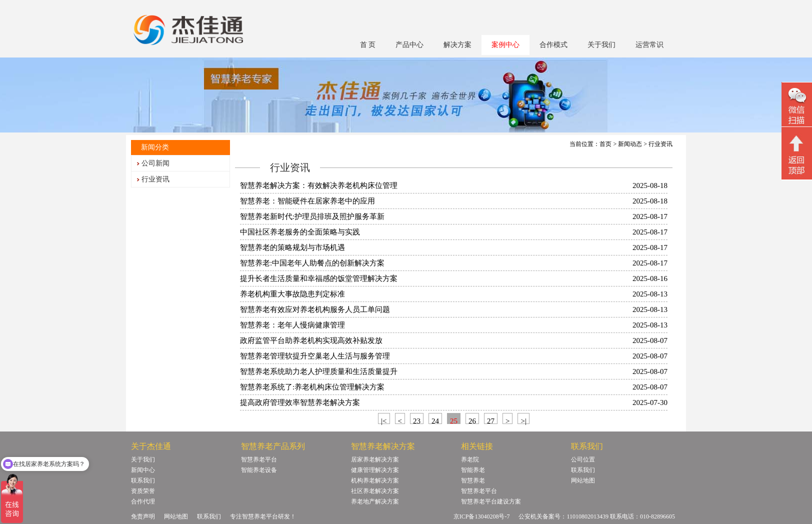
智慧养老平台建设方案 (491, 501)
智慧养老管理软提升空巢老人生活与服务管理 (315, 356)
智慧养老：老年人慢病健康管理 (292, 325)
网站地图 (583, 480)
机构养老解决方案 (375, 480)
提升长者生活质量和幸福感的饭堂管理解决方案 (319, 278)
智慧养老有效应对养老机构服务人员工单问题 (315, 309)
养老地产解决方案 (375, 501)
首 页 (368, 45)
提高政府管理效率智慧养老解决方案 (300, 402)
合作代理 (143, 501)
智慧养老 (473, 480)
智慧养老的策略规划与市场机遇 (292, 247)
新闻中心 (143, 470)
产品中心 (409, 45)
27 (491, 420)
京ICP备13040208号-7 (482, 516)
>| (523, 420)
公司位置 (583, 459)
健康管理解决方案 (375, 470)
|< (384, 420)
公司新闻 (155, 163)
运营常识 (649, 45)
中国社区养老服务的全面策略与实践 (300, 232)
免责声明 (143, 516)
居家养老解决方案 (375, 459)
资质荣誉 (143, 491)
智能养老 (473, 470)
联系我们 (143, 480)
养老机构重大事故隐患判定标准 (292, 294)
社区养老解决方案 (375, 491)
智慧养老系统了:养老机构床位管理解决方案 (312, 387)
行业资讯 (155, 179)
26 (472, 420)
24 (435, 420)
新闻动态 (630, 144)
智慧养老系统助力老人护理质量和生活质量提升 (319, 371)
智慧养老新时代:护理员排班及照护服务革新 (312, 216)
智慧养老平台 (259, 459)
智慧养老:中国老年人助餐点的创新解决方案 (312, 263)
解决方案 (457, 45)
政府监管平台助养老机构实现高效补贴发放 (311, 340)
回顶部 (797, 154)
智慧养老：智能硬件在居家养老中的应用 (307, 201)
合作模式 (553, 45)
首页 (605, 144)
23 (417, 420)
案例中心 (505, 45)
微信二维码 (797, 106)
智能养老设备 (259, 470)
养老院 (470, 459)
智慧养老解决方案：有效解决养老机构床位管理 (319, 185)
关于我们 (601, 45)
